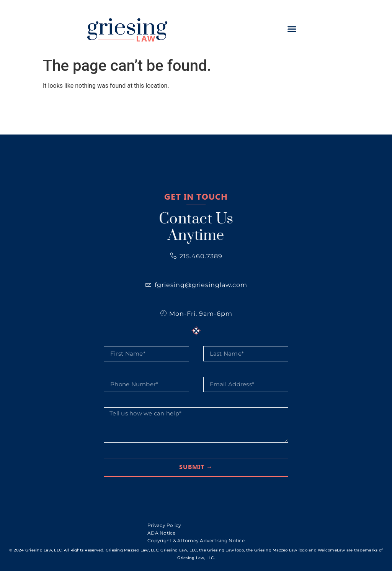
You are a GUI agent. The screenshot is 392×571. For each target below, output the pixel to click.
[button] (292, 29)
